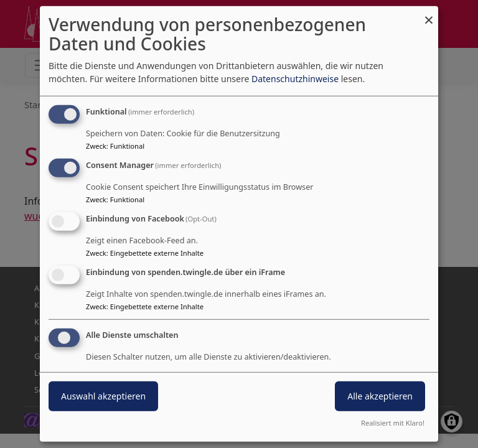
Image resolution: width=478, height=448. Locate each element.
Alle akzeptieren (380, 395)
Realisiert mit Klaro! (393, 423)
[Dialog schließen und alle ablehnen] (429, 14)
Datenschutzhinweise (295, 79)
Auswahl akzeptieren (103, 395)
